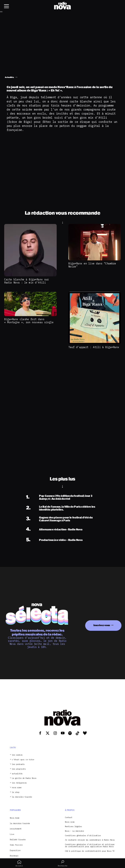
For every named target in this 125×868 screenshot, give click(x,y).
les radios (17, 755)
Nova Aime (15, 818)
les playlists (19, 769)
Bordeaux (14, 856)
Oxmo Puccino (16, 845)
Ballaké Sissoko (18, 840)
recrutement (16, 829)
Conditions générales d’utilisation (83, 836)
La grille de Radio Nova (24, 778)
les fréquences (19, 783)
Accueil (19, 863)
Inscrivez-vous (102, 625)
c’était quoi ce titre (23, 760)
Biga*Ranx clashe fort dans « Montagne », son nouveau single (29, 321)
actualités (17, 774)
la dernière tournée (22, 797)
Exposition (15, 850)
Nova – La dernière (74, 831)
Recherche (62, 863)
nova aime (17, 788)
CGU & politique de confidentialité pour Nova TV (90, 851)
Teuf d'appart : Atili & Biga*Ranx (94, 347)
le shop (16, 792)
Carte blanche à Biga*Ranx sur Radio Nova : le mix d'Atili (27, 281)
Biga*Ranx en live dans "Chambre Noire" (92, 265)
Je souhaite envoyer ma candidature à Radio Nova (90, 840)
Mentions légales (73, 827)
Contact (69, 817)
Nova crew (70, 822)
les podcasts (18, 764)
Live (12, 834)
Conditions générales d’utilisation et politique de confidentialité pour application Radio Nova (90, 846)
